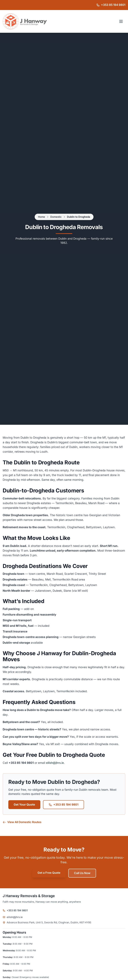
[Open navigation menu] (121, 21)
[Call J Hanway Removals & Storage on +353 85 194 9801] (111, 5)
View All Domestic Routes (22, 822)
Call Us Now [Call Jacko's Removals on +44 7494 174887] (82, 873)
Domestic (56, 217)
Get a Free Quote (49, 873)
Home (41, 217)
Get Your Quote (24, 805)
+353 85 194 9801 (63, 805)
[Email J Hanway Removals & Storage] (64, 917)
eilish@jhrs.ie (55, 763)
